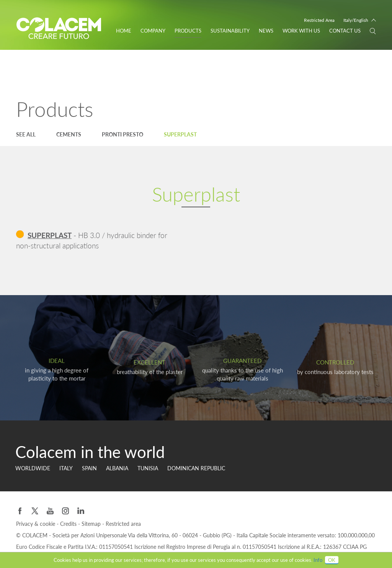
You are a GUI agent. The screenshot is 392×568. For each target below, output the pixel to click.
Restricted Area (319, 20)
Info (318, 560)
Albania (117, 468)
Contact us (345, 31)
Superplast (180, 134)
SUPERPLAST (50, 236)
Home (124, 31)
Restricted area (123, 524)
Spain (89, 468)
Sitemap (92, 524)
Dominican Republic (196, 468)
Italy (66, 468)
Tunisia (148, 468)
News (266, 31)
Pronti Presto (122, 134)
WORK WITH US (301, 31)
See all (26, 134)
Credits (69, 524)
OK (332, 560)
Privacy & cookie (36, 524)
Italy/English (356, 20)
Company (153, 31)
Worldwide (33, 468)
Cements (69, 134)
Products (188, 31)
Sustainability (230, 31)
